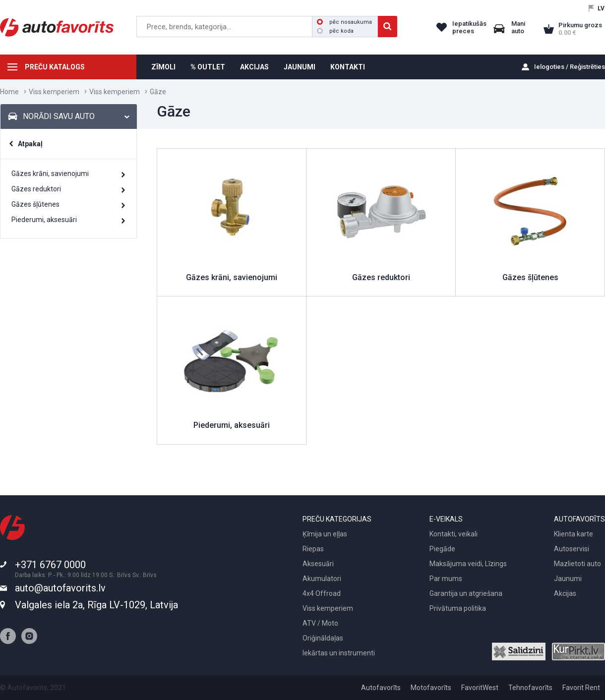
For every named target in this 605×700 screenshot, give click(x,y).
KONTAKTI (348, 67)
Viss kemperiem (54, 92)
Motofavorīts (431, 688)
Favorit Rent (581, 688)
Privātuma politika (458, 608)
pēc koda (335, 31)
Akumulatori (322, 579)
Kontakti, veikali (454, 534)
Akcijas (565, 593)
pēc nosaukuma (344, 22)
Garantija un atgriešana (466, 593)
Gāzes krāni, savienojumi (50, 174)
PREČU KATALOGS (55, 67)
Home (9, 92)
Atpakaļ (30, 144)
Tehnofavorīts (530, 688)
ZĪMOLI (163, 67)
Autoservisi (572, 549)
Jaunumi (568, 579)
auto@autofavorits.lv (60, 588)
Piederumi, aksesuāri (44, 220)
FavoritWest (480, 688)
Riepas (313, 549)
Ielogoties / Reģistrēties (570, 67)
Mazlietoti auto (577, 564)
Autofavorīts (381, 688)
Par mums (446, 579)
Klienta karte (574, 534)
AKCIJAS (254, 67)
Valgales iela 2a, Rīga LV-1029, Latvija (96, 605)
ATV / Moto (320, 623)
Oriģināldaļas (323, 638)
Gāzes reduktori (36, 189)
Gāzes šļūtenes (35, 204)
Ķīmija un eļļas (325, 534)
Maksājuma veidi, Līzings (468, 564)
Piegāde (442, 549)
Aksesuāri (318, 564)
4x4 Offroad (322, 593)
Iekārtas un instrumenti (339, 653)
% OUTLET (208, 67)
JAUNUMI (300, 67)
